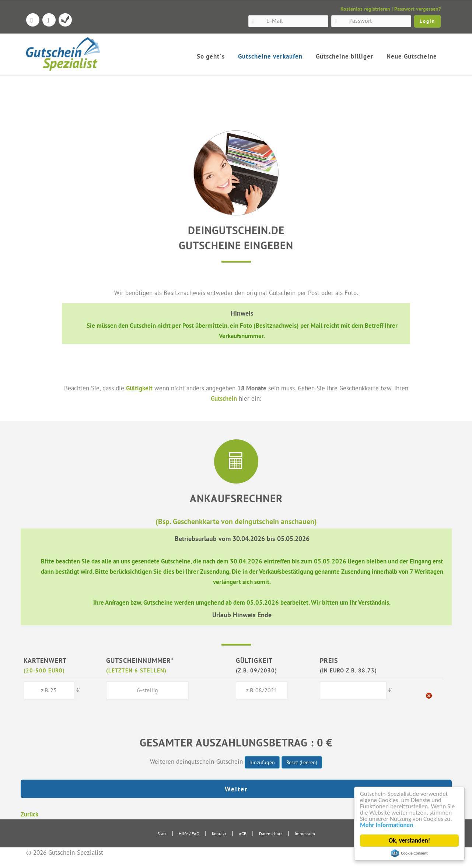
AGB (243, 834)
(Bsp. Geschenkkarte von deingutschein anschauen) (236, 521)
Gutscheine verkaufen (270, 56)
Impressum (305, 834)
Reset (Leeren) (302, 762)
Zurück (29, 814)
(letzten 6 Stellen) (136, 670)
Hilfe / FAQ (189, 834)
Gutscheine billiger (345, 56)
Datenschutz (271, 834)
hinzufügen (262, 762)
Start (162, 834)
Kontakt (219, 834)
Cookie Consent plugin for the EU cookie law (409, 853)
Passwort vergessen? (417, 9)
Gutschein (224, 398)
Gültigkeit (139, 388)
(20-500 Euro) (44, 670)
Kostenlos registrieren (365, 9)
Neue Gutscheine (412, 56)
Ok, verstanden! (409, 841)
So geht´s (211, 56)
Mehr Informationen (387, 825)
